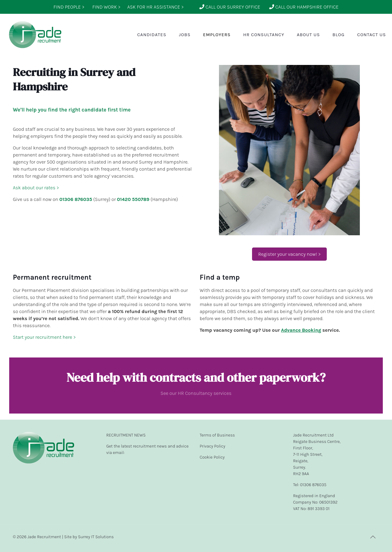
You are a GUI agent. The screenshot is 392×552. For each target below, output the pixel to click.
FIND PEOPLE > (69, 7)
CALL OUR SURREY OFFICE (230, 7)
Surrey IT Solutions (96, 537)
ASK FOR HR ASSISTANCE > (155, 7)
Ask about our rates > (36, 188)
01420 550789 (133, 199)
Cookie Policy (212, 457)
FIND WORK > (106, 7)
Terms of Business (217, 435)
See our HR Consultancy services (196, 393)
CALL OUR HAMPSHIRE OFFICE (304, 7)
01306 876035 (76, 199)
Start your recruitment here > (44, 337)
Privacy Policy (213, 446)
